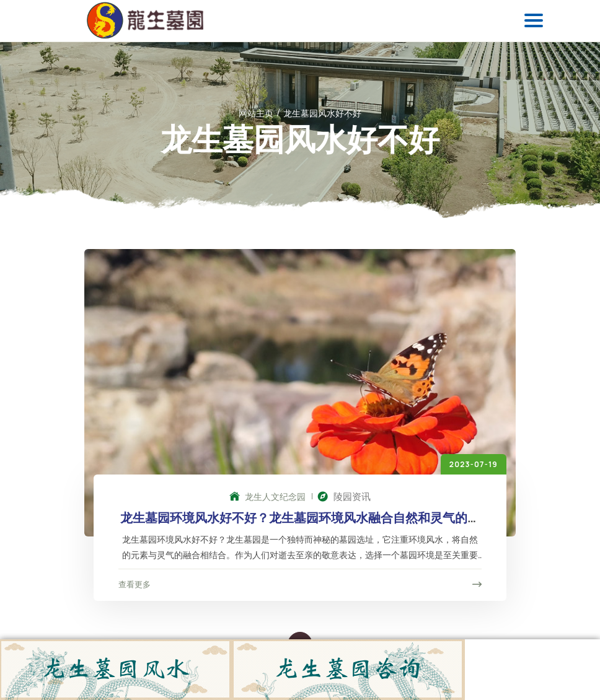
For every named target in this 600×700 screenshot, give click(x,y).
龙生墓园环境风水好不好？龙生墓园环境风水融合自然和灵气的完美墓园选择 (300, 525)
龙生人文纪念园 (267, 497)
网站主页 (256, 113)
